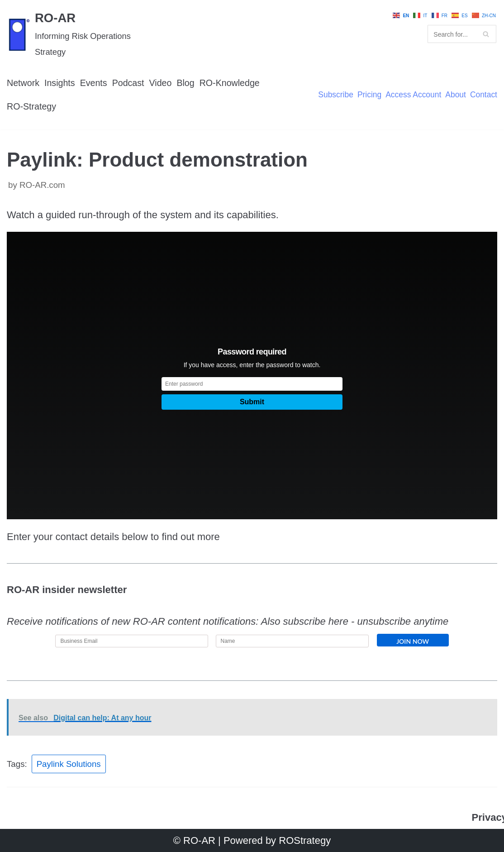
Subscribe (334, 95)
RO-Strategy (32, 106)
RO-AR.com (42, 185)
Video (162, 83)
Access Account (413, 95)
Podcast (129, 83)
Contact (483, 95)
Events (94, 83)
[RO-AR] (84, 34)
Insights (60, 83)
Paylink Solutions (69, 764)
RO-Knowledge (231, 83)
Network (23, 83)
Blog (187, 83)
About (455, 95)
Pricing (368, 95)
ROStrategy (305, 840)
